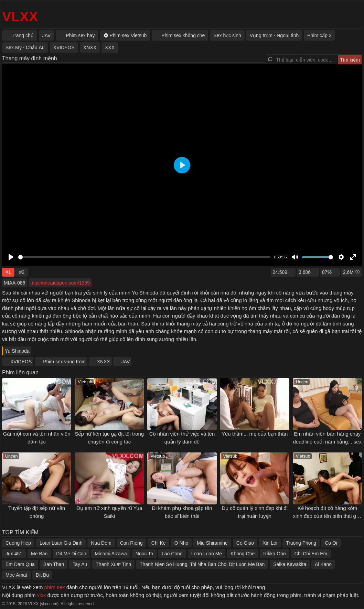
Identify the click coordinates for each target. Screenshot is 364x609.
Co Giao (245, 543)
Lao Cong (172, 554)
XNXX (104, 362)
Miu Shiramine (212, 543)
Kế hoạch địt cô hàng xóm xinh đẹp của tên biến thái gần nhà (327, 516)
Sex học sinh (227, 35)
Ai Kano (323, 564)
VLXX (20, 17)
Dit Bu (42, 575)
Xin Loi (270, 543)
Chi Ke (159, 543)
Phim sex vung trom (64, 362)
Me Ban (39, 554)
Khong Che (243, 554)
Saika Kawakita (290, 564)
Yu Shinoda (17, 351)
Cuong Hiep (18, 543)
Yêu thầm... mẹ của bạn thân (255, 434)
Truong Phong (301, 543)
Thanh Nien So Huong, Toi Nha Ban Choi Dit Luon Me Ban (202, 564)
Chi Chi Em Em (311, 554)
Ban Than (54, 564)
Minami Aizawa (111, 554)
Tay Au (80, 564)
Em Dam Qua (20, 564)
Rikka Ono (274, 554)
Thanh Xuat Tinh (113, 564)
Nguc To (144, 554)
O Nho (181, 543)
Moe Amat (16, 575)
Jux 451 (14, 554)
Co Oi (331, 543)
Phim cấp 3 (319, 35)
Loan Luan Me (207, 554)
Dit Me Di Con (71, 554)
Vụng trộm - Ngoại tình (274, 35)
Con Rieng (131, 543)
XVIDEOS (21, 362)
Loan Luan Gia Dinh (61, 543)
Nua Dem (101, 543)
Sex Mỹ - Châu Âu (25, 47)
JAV (126, 362)
